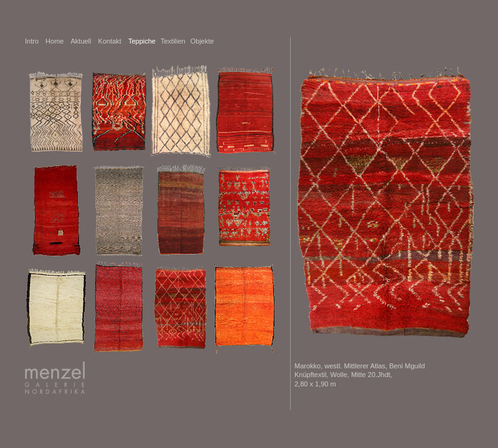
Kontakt (110, 41)
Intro (32, 41)
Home (55, 41)
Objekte (202, 41)
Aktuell (81, 41)
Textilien (173, 41)
